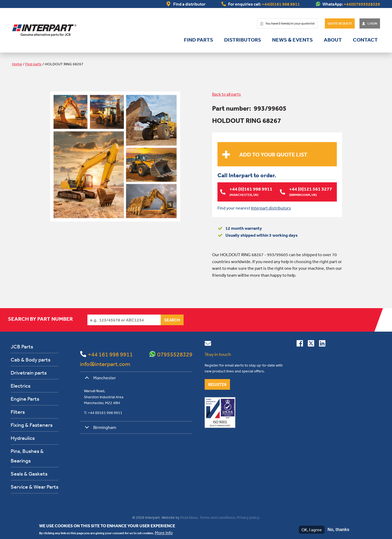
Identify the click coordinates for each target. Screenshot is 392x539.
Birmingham (100, 429)
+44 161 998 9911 (110, 354)
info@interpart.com (105, 364)
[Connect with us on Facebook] (300, 344)
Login (372, 23)
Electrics (21, 385)
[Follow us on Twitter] (311, 344)
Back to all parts (227, 94)
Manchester (99, 379)
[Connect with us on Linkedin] (322, 344)
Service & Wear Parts (35, 486)
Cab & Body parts (31, 359)
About (333, 40)
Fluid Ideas (189, 517)
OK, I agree (312, 530)
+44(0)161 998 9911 (281, 4)
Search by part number (40, 319)
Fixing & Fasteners (32, 425)
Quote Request (340, 23)
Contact (365, 40)
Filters (18, 411)
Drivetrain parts (29, 372)
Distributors (243, 40)
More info (164, 533)
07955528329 (175, 354)
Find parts (199, 40)
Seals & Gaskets (29, 473)
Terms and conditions (217, 517)
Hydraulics (23, 438)
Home (17, 64)
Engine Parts (25, 398)
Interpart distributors (271, 208)
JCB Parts (22, 346)
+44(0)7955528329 (362, 4)
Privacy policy (248, 517)
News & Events (292, 40)
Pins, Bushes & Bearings (27, 455)
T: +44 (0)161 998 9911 (103, 412)
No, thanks (338, 530)
